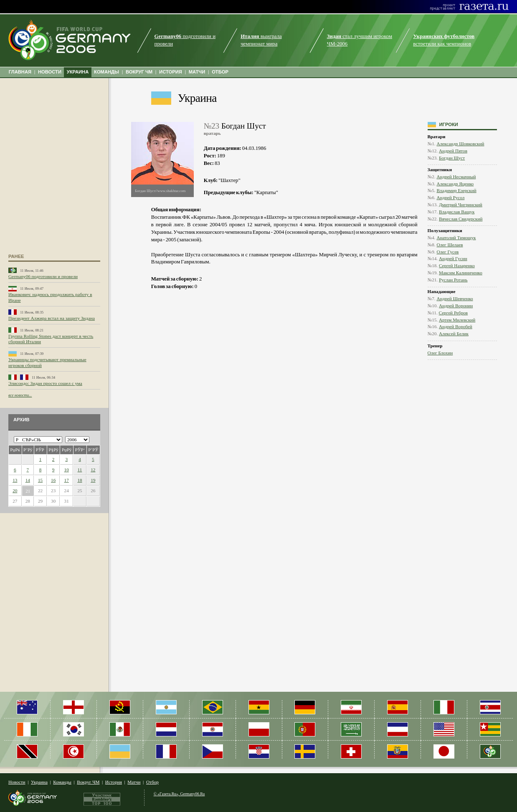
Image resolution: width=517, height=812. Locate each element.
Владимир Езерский (456, 190)
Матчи (134, 782)
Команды (62, 782)
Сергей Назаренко (457, 266)
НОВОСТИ (50, 72)
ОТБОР (220, 72)
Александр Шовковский (460, 144)
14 (28, 480)
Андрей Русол (450, 197)
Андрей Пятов (453, 151)
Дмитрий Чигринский (461, 205)
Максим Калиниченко (461, 273)
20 (15, 491)
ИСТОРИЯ (171, 72)
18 (80, 480)
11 (80, 470)
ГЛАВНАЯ (20, 72)
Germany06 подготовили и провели (43, 276)
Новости (17, 782)
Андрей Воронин (456, 306)
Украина (197, 98)
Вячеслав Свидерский (461, 219)
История (114, 782)
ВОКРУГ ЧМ (139, 72)
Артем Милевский (457, 320)
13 (15, 480)
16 (53, 480)
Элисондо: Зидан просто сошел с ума (45, 383)
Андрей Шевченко (455, 298)
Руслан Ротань (453, 280)
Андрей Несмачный (456, 177)
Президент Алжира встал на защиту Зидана (52, 318)
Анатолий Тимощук (456, 238)
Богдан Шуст (452, 158)
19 (93, 480)
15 (40, 480)
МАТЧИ (197, 72)
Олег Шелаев (450, 245)
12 (93, 470)
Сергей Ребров (454, 313)
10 (67, 470)
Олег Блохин (440, 353)
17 (67, 480)
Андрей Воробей (456, 326)
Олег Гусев (447, 252)
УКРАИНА (78, 72)
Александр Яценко (455, 184)
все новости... (20, 395)
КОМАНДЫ (106, 72)
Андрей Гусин (453, 258)
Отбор (152, 782)
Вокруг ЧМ (88, 782)
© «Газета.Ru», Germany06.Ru (179, 794)
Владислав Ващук (457, 212)
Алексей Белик (454, 334)
